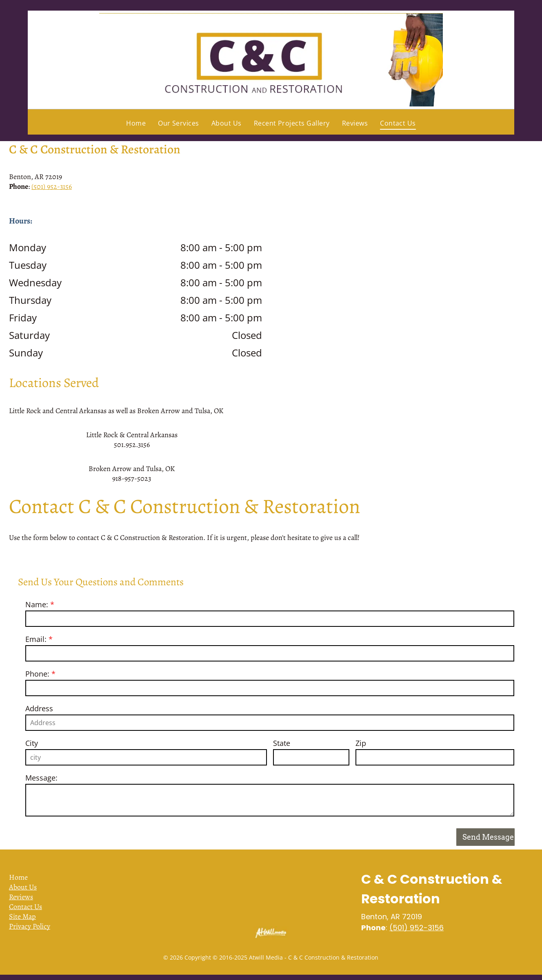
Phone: (37, 674)
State (282, 743)
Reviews (21, 897)
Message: (41, 778)
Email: (36, 639)
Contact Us (26, 907)
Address (39, 708)
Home (18, 877)
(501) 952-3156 (52, 186)
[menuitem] (136, 123)
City (32, 743)
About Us (23, 887)
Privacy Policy (30, 926)
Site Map (22, 916)
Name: (37, 604)
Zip (361, 743)
